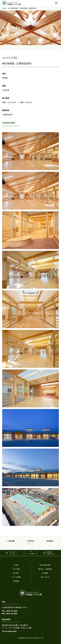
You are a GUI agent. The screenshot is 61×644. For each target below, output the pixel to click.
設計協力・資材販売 (45, 569)
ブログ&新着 (16, 577)
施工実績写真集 (13, 8)
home (4, 8)
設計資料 (16, 573)
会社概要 (45, 573)
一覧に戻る (30, 541)
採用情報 (16, 581)
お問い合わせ (45, 577)
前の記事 (12, 541)
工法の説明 (16, 569)
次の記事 (49, 541)
